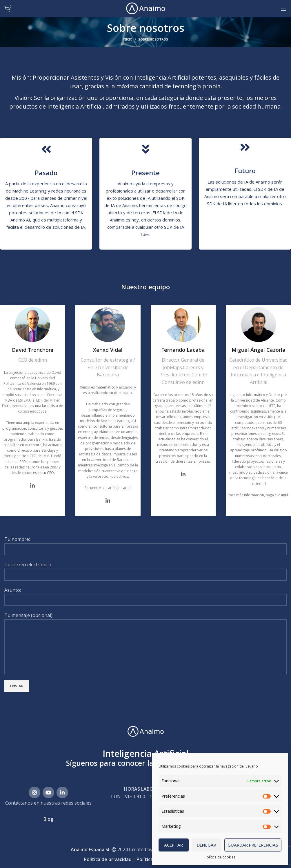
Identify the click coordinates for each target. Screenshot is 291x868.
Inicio (128, 39)
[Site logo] (145, 8)
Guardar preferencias (253, 845)
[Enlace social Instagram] (34, 792)
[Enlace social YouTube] (48, 792)
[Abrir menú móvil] (284, 9)
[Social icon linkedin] (32, 486)
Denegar (207, 845)
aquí (127, 488)
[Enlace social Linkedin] (62, 792)
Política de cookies (220, 857)
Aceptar (173, 845)
